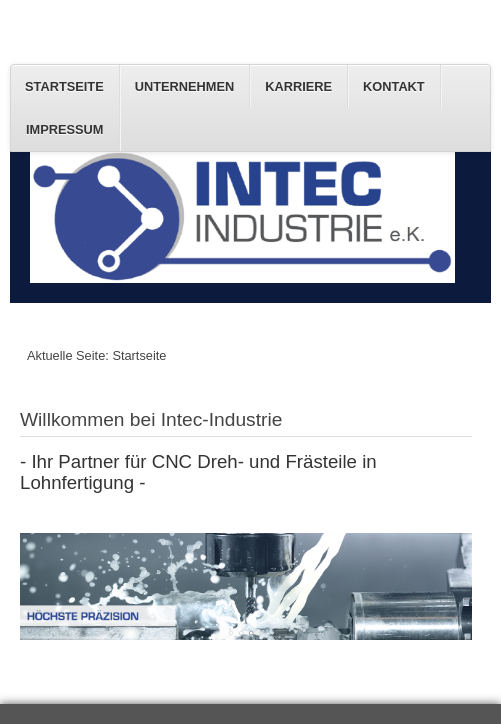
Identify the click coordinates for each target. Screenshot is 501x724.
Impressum (65, 129)
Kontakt (394, 86)
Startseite (64, 86)
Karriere (298, 86)
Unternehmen (185, 86)
